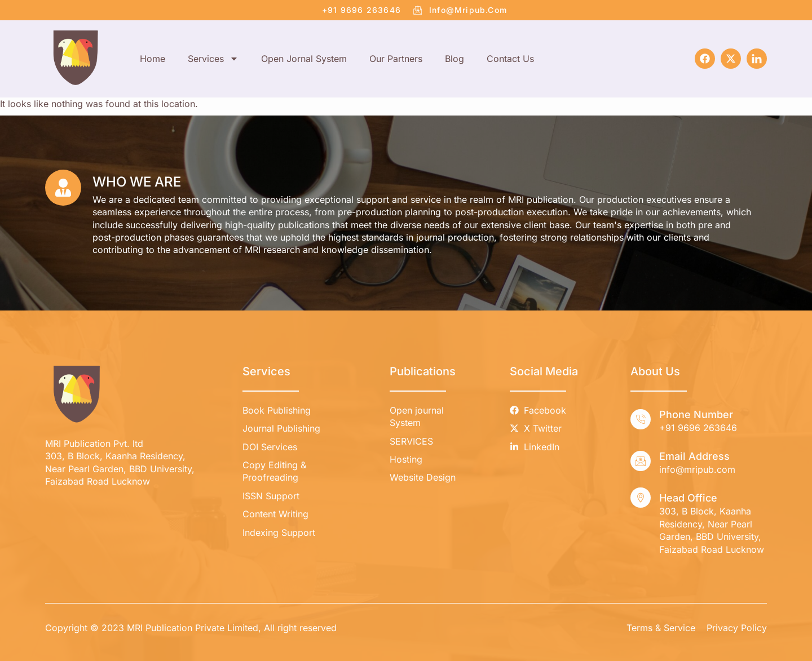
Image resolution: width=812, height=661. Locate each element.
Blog (454, 59)
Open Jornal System (304, 59)
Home (153, 59)
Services (213, 59)
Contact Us (510, 59)
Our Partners (396, 59)
